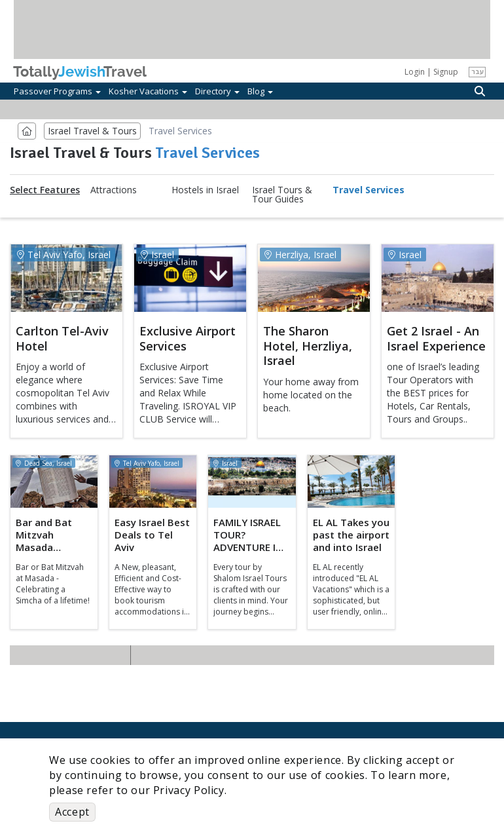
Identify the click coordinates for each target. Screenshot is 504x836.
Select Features (45, 190)
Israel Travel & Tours (92, 131)
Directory (217, 91)
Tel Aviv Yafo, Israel (64, 255)
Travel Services (369, 190)
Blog (260, 91)
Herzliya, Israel (300, 255)
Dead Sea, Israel (44, 463)
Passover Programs (57, 91)
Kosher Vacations (148, 91)
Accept (72, 812)
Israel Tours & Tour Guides (282, 195)
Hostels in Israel (205, 190)
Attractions (114, 190)
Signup (446, 72)
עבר (477, 71)
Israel (157, 255)
